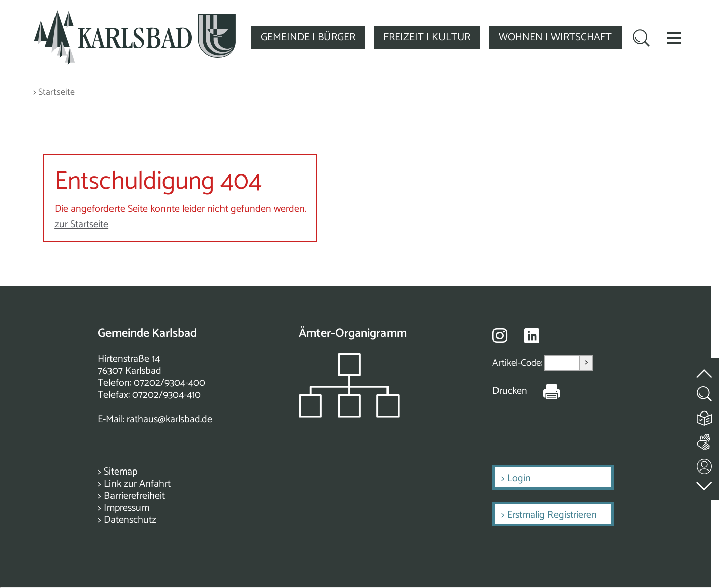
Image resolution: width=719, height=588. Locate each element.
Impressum (127, 508)
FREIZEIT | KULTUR (427, 37)
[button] (674, 38)
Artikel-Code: (518, 363)
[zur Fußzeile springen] (705, 483)
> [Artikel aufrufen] (586, 362)
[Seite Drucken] (544, 391)
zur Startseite (81, 225)
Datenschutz (130, 520)
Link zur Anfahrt (137, 484)
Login (519, 478)
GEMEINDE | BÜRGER (308, 37)
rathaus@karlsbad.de (170, 419)
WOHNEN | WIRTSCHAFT (555, 37)
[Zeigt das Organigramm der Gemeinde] (349, 415)
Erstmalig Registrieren (552, 515)
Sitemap (121, 472)
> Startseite (54, 93)
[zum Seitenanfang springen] (705, 367)
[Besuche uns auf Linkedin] (532, 336)
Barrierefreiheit (134, 496)
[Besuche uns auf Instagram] (500, 335)
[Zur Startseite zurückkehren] (135, 16)
